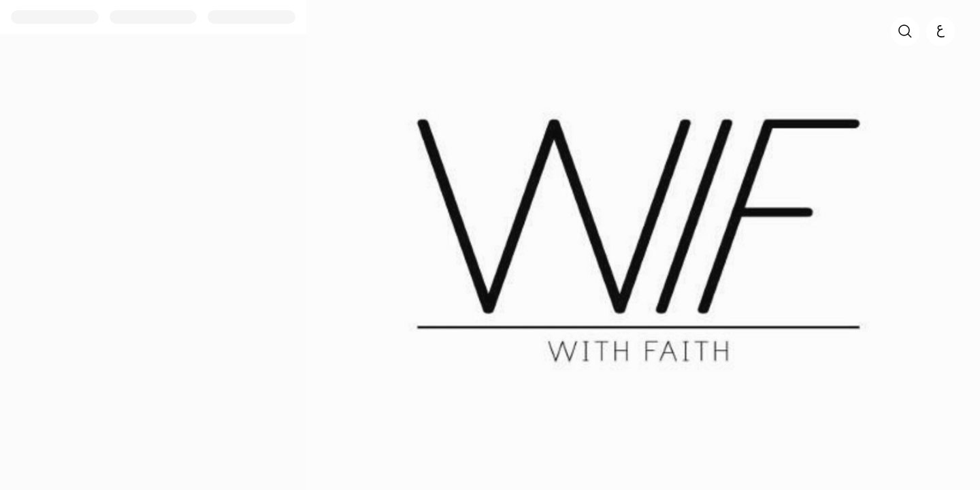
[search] (905, 31)
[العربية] (941, 31)
